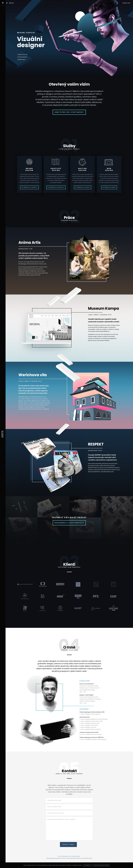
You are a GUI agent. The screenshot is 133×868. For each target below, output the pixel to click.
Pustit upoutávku (27, 280)
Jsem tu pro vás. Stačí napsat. (69, 112)
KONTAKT (22, 60)
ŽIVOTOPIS (22, 57)
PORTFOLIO (23, 55)
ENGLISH (127, 3)
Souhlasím (87, 865)
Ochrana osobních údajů (101, 865)
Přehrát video (95, 477)
